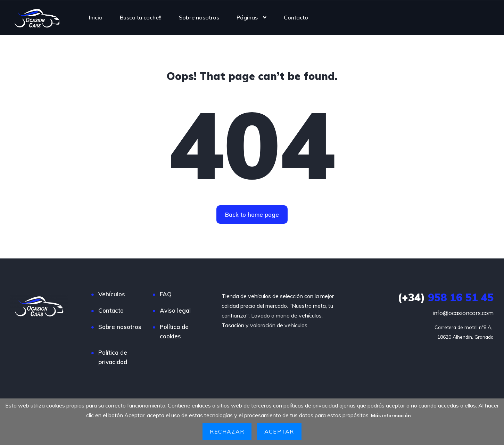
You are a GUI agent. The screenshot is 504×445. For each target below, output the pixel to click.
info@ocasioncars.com (463, 313)
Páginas (247, 17)
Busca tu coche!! (141, 17)
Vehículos (112, 294)
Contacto (296, 17)
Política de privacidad (113, 357)
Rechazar (227, 431)
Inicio (96, 17)
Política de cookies (174, 331)
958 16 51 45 (446, 297)
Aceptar (279, 431)
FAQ (166, 294)
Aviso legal (175, 310)
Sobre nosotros (199, 17)
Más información (391, 415)
